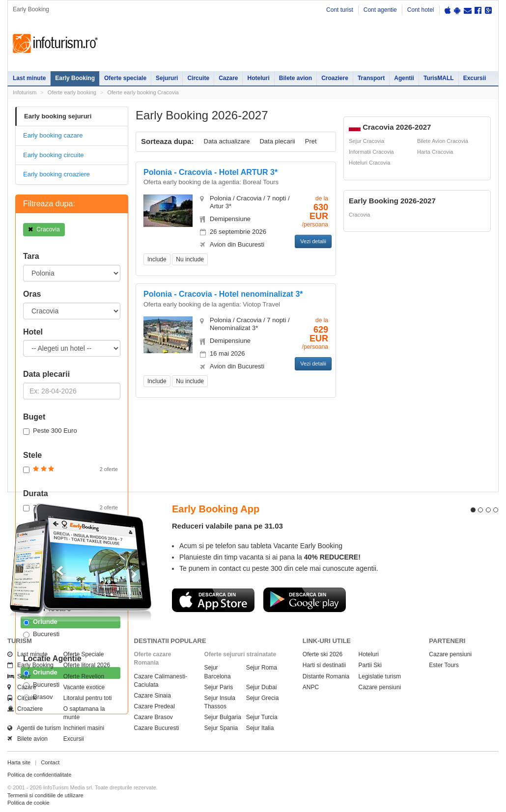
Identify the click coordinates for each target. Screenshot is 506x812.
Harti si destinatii (324, 665)
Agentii (404, 78)
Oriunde (40, 622)
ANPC (311, 687)
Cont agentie (380, 10)
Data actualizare (227, 141)
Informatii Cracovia (371, 152)
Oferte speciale (125, 78)
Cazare (228, 78)
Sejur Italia (260, 728)
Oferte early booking (72, 92)
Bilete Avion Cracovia (443, 141)
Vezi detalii (313, 241)
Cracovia (44, 229)
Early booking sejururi (58, 116)
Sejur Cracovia (366, 141)
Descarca (213, 600)
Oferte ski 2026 (323, 654)
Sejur (19, 676)
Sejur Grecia (263, 698)
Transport (371, 78)
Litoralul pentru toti (88, 698)
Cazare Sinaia (153, 696)
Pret (311, 141)
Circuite (198, 78)
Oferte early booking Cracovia (143, 92)
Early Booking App (216, 509)
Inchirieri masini (84, 728)
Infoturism (55, 44)
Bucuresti (41, 634)
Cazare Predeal (155, 706)
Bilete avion (295, 78)
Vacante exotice (84, 687)
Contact (50, 762)
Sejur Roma (262, 668)
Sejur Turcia (262, 717)
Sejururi (167, 78)
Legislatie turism (380, 676)
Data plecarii (277, 141)
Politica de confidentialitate (39, 775)
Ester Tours (444, 665)
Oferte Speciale (84, 654)
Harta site (19, 762)
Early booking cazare (53, 135)
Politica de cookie (28, 803)
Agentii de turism (34, 728)
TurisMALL (439, 78)
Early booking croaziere (56, 174)
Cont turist (340, 10)
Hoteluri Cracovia (369, 163)
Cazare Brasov (154, 717)
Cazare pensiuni (380, 687)
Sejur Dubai (262, 687)
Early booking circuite (54, 155)
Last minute (29, 78)
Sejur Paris (219, 687)
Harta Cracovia (435, 152)
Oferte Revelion (84, 676)
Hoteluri (258, 78)
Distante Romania (326, 676)
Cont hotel (421, 10)
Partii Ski (370, 665)
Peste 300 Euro (50, 431)
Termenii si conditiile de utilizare (45, 795)
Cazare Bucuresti (157, 728)
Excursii (475, 78)
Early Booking (75, 78)
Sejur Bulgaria (223, 717)
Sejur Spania (221, 728)
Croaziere (335, 78)
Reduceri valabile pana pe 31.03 (227, 526)
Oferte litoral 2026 (87, 665)
